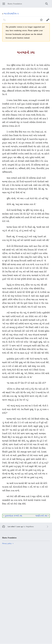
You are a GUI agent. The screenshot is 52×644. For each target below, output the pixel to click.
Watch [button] (42, 21)
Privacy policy (7, 543)
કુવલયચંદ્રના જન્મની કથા (14, 516)
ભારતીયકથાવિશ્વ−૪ (11, 14)
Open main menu (5, 5)
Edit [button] (48, 21)
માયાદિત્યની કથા (41, 516)
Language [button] (5, 21)
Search (47, 5)
